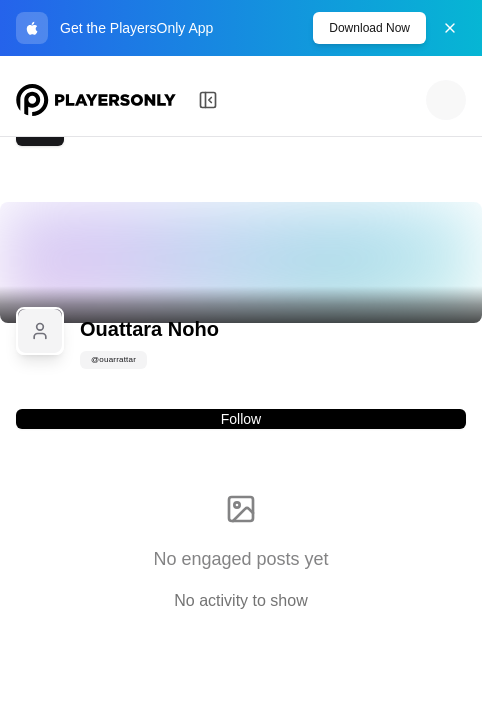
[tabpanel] (241, 541)
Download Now (369, 28)
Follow (241, 419)
